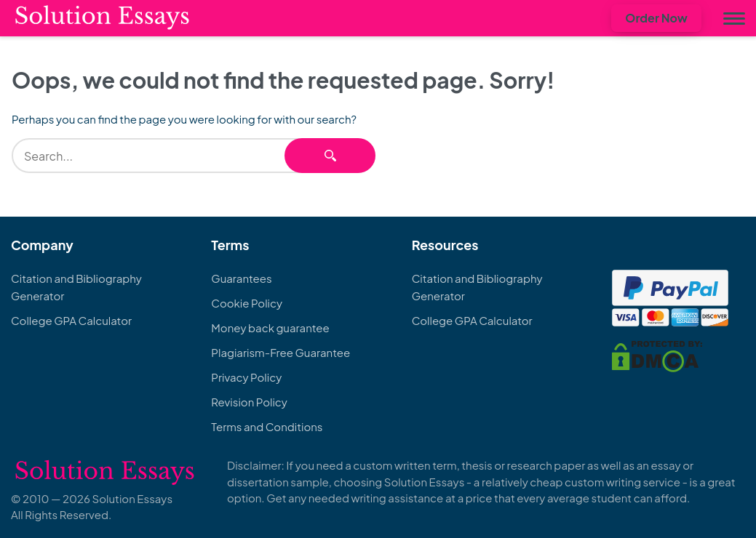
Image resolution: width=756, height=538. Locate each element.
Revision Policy (249, 402)
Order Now (656, 18)
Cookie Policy (247, 303)
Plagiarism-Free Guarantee (280, 352)
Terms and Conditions (267, 426)
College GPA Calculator (71, 320)
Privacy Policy (246, 377)
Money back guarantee (270, 328)
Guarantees (241, 278)
